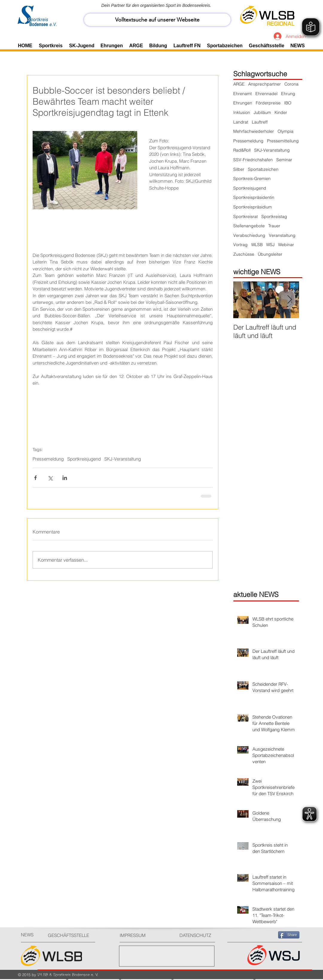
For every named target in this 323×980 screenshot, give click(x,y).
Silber (239, 169)
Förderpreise (268, 103)
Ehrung (288, 94)
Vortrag (240, 245)
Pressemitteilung (283, 141)
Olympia (285, 131)
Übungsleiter (270, 254)
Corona (291, 84)
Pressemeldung (48, 459)
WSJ (270, 245)
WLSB (257, 245)
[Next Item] (290, 300)
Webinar (286, 245)
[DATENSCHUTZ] (198, 935)
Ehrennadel (266, 94)
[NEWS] (32, 935)
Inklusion (242, 112)
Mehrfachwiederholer (254, 131)
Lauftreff (260, 122)
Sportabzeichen (263, 169)
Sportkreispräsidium (253, 207)
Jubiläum (262, 112)
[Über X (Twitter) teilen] (50, 478)
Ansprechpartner (265, 84)
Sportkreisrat (246, 217)
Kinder (281, 112)
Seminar (284, 160)
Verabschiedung (249, 235)
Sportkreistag (274, 217)
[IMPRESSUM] (142, 935)
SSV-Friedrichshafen (253, 160)
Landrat (241, 122)
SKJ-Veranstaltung (123, 459)
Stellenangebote (249, 226)
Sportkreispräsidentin (254, 197)
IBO (288, 103)
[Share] (289, 935)
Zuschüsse (244, 254)
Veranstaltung (282, 235)
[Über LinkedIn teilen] (65, 478)
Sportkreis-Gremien (252, 179)
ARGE (239, 84)
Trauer (274, 226)
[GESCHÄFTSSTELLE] (70, 935)
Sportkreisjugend (84, 459)
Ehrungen (243, 103)
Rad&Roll (242, 150)
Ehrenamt (243, 94)
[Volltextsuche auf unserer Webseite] (157, 20)
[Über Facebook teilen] (35, 478)
